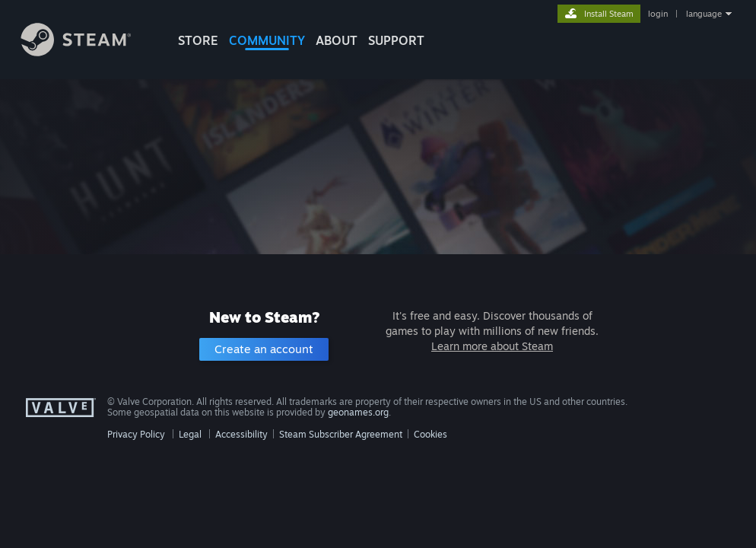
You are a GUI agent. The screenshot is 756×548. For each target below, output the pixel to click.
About (337, 40)
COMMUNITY (267, 40)
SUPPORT (396, 40)
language (704, 14)
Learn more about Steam (492, 346)
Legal (190, 434)
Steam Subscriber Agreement (341, 434)
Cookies (430, 434)
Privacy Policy (136, 434)
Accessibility (241, 434)
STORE (198, 40)
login (658, 14)
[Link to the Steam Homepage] (87, 52)
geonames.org (358, 412)
